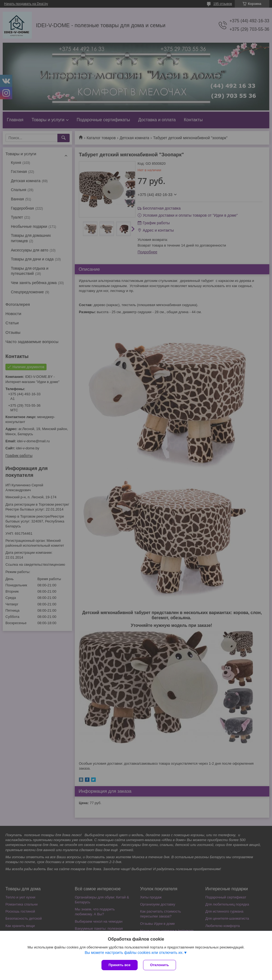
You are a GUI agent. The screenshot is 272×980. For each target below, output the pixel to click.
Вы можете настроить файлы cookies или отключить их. (134, 953)
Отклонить (160, 965)
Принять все (120, 965)
